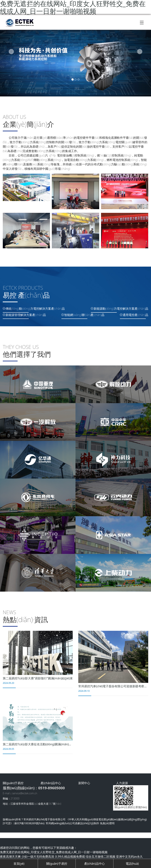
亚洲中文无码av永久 (129, 857)
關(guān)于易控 (57, 864)
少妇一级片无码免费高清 (38, 857)
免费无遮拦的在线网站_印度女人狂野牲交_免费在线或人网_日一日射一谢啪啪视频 (54, 852)
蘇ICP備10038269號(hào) (29, 823)
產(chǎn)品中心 (94, 864)
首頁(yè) (19, 864)
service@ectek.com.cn (25, 793)
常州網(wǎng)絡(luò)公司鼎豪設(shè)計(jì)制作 (72, 823)
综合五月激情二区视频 (100, 857)
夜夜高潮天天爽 (10, 857)
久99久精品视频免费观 (70, 857)
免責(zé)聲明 (107, 823)
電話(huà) (132, 864)
